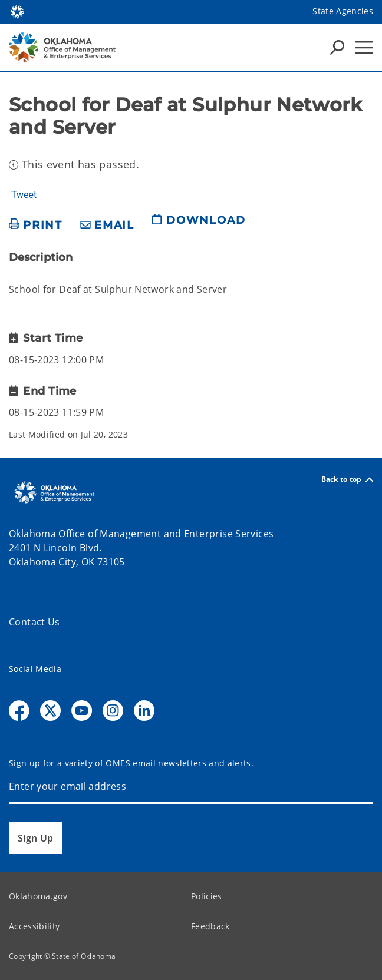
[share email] (107, 225)
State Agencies (343, 11)
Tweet (24, 195)
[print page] (36, 225)
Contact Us (34, 622)
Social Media (35, 669)
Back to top (347, 480)
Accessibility (34, 926)
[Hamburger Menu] (364, 47)
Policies (207, 896)
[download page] (199, 225)
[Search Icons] (337, 47)
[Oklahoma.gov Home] (17, 11)
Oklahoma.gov (38, 896)
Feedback (210, 926)
